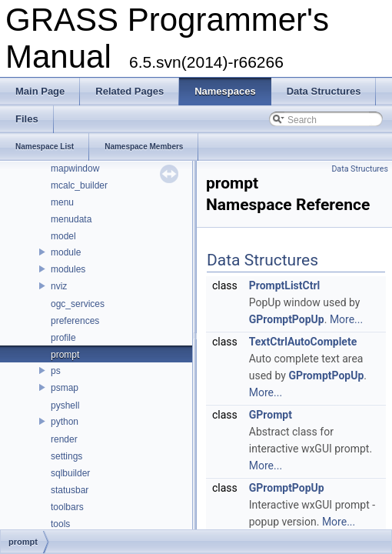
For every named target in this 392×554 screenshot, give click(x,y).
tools (60, 524)
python (65, 422)
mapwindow (75, 169)
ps (56, 371)
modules (68, 269)
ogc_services (78, 304)
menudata (71, 219)
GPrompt (271, 415)
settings (66, 456)
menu (62, 202)
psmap (65, 388)
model (63, 236)
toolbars (67, 507)
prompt (65, 355)
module (66, 252)
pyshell (65, 405)
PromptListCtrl (285, 285)
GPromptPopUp (287, 319)
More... (346, 319)
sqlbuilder (70, 473)
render (64, 439)
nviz (59, 286)
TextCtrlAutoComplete (303, 342)
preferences (75, 321)
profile (63, 338)
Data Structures (360, 169)
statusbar (70, 490)
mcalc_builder (79, 185)
